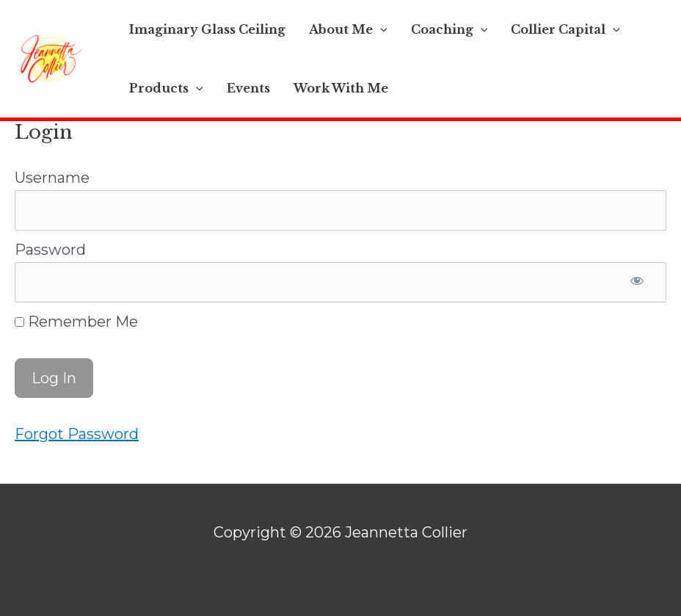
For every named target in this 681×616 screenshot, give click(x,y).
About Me (348, 29)
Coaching (449, 29)
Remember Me (76, 322)
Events (248, 88)
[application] (380, 29)
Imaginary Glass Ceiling (207, 29)
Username (52, 178)
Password (50, 250)
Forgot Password (77, 434)
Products (166, 88)
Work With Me (341, 88)
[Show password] (637, 282)
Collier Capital (565, 29)
